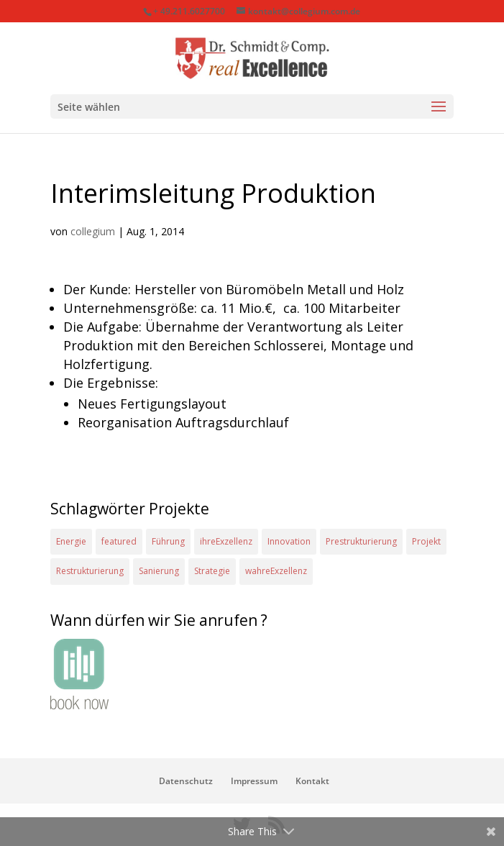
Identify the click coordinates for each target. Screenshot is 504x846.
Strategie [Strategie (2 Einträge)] (212, 571)
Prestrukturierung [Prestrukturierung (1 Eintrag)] (361, 541)
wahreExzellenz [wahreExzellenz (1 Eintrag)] (276, 571)
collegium (93, 231)
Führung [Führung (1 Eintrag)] (168, 541)
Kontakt (312, 781)
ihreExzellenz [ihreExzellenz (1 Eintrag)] (226, 541)
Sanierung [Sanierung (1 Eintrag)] (159, 571)
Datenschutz (186, 781)
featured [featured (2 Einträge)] (119, 541)
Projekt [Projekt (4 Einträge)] (426, 541)
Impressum (254, 781)
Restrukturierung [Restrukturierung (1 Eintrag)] (90, 571)
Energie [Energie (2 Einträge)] (71, 541)
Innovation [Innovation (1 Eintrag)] (289, 541)
